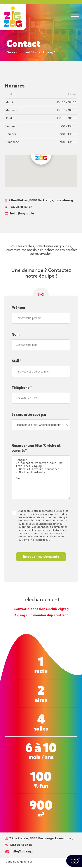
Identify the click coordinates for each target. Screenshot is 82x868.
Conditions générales (19, 862)
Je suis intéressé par (29, 414)
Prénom (18, 308)
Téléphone (22, 388)
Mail (17, 361)
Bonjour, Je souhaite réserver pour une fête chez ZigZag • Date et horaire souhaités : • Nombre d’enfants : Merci (41, 477)
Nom (16, 334)
